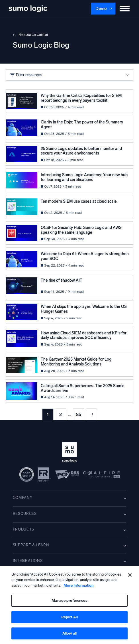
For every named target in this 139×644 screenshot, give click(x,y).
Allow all (69, 633)
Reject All (69, 617)
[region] (69, 605)
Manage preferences (69, 601)
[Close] (130, 575)
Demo (101, 9)
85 (79, 414)
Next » (91, 414)
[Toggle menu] (125, 9)
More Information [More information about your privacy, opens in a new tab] (78, 585)
